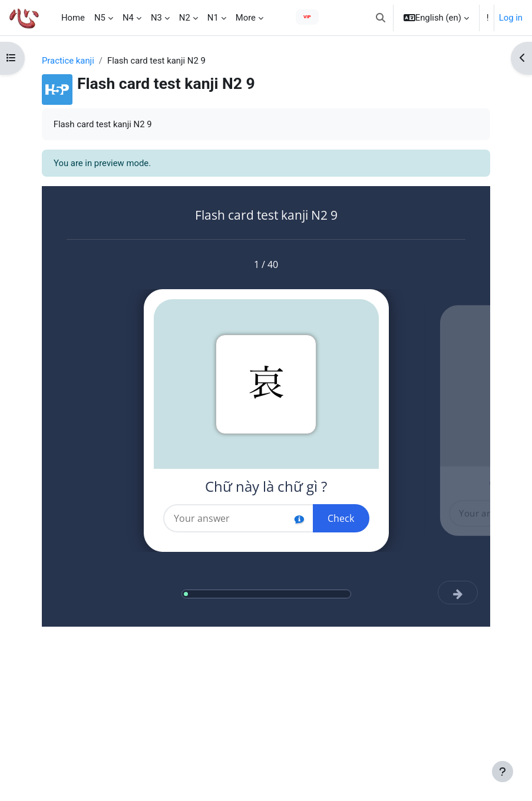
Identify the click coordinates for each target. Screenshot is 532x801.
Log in (511, 18)
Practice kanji (68, 61)
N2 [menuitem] (185, 18)
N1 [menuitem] (213, 18)
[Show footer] (503, 772)
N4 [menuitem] (128, 18)
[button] (381, 18)
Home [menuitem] (73, 18)
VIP (307, 17)
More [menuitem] (246, 18)
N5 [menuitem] (100, 18)
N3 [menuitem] (156, 18)
